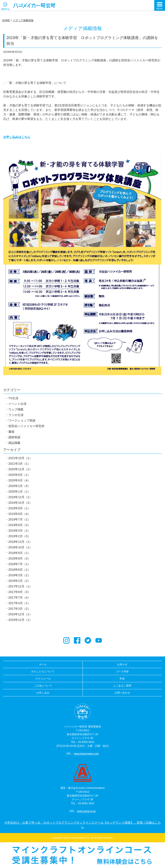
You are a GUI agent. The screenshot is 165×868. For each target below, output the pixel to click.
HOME (6, 20)
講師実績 (14, 437)
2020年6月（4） (19, 480)
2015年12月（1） (20, 620)
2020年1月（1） (19, 491)
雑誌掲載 (14, 443)
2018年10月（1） (20, 547)
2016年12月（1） (20, 614)
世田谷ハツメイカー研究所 (26, 426)
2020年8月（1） (19, 475)
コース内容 (122, 671)
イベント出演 (17, 404)
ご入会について (43, 686)
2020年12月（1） (20, 469)
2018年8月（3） (19, 558)
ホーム (43, 664)
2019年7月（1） (19, 519)
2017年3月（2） (19, 609)
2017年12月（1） (20, 586)
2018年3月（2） (19, 575)
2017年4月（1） (19, 603)
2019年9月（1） (19, 508)
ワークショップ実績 (22, 420)
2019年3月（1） (19, 531)
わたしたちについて (43, 671)
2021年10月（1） (20, 458)
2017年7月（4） (19, 597)
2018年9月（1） (19, 553)
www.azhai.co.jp (86, 811)
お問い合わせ (122, 693)
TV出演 (13, 398)
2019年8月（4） (19, 514)
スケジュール (43, 679)
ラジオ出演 (16, 415)
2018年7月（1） (19, 564)
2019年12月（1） (20, 497)
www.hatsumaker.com (86, 754)
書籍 (11, 432)
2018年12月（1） (20, 542)
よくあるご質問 (122, 686)
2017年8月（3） (19, 592)
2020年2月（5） (19, 486)
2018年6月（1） (19, 570)
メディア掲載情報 (23, 20)
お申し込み (43, 693)
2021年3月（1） (19, 464)
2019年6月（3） (19, 525)
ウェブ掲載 (16, 409)
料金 (122, 679)
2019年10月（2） (20, 503)
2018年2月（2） (19, 581)
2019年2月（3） (19, 536)
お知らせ (122, 664)
